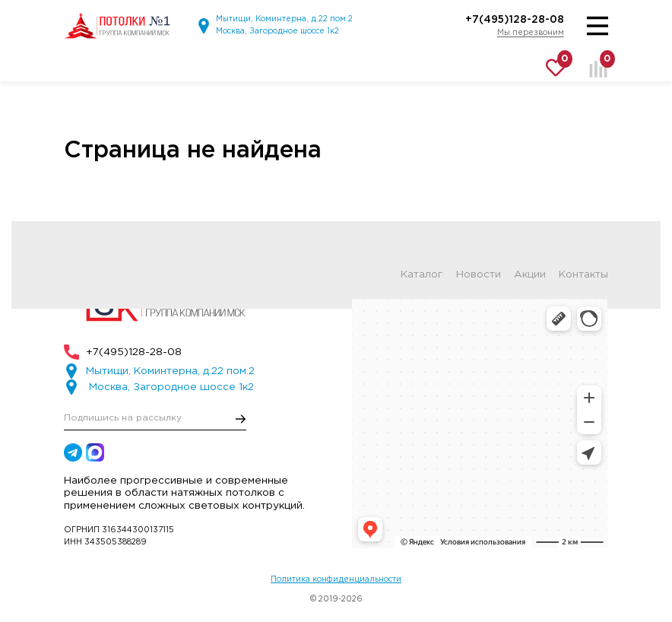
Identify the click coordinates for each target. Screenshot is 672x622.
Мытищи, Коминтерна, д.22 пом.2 (284, 19)
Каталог (422, 275)
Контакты (583, 275)
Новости (479, 275)
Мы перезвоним (531, 33)
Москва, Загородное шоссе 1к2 (277, 31)
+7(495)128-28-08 (515, 20)
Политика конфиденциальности (336, 579)
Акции (530, 275)
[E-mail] (155, 419)
